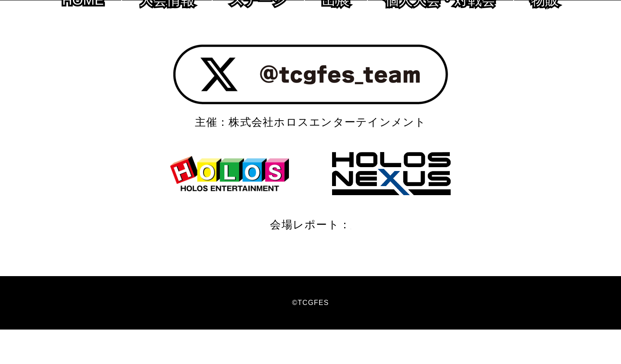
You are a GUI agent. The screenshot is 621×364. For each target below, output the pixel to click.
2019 (349, 259)
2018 (379, 259)
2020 (318, 259)
